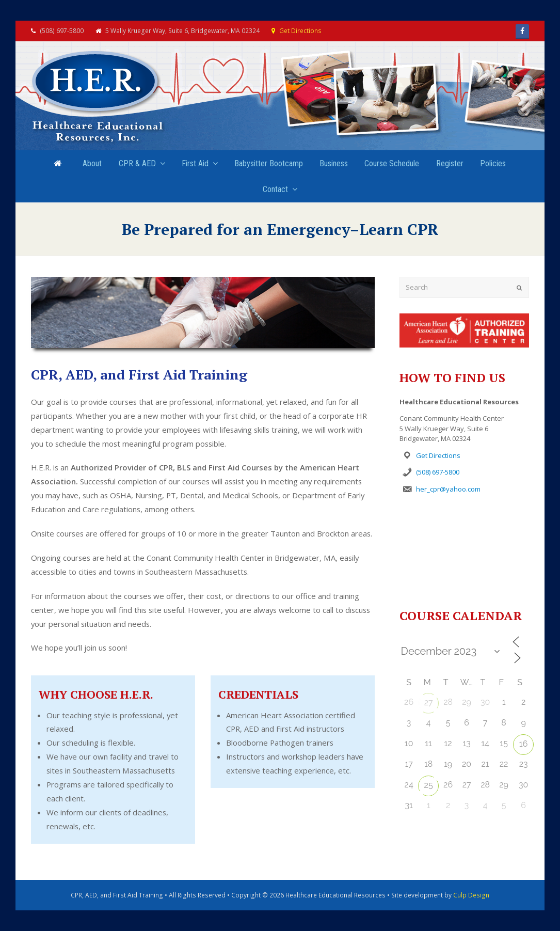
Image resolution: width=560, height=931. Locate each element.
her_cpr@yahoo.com (448, 489)
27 (429, 703)
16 (524, 744)
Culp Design (471, 895)
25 (429, 785)
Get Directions (300, 31)
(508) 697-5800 (438, 472)
